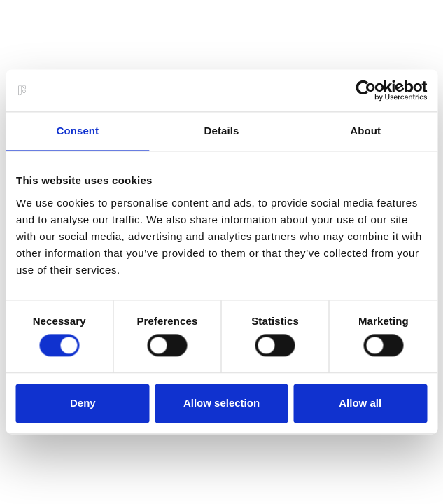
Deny (83, 403)
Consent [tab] (77, 131)
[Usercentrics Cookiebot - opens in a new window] (366, 90)
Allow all (360, 403)
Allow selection (221, 403)
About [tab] (365, 131)
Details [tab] (222, 131)
